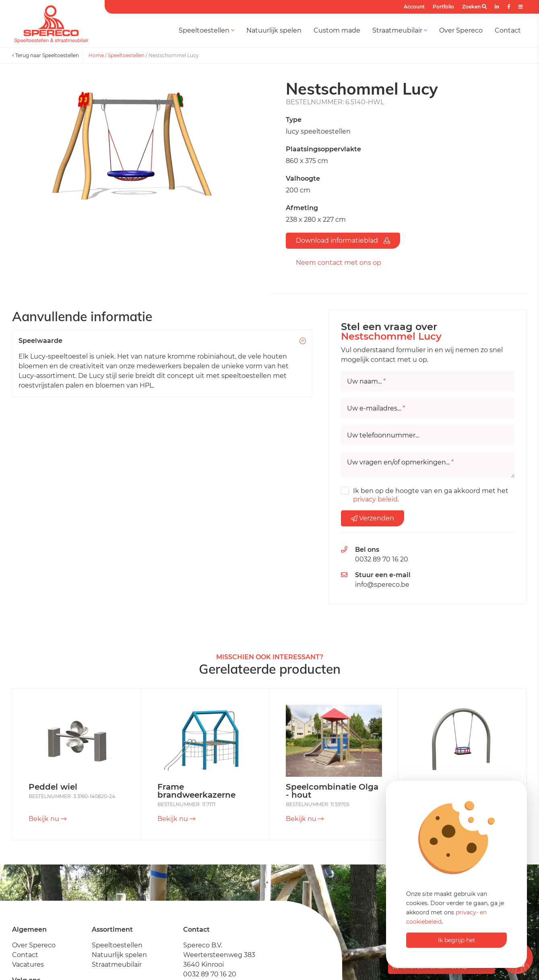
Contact (508, 30)
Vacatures (28, 965)
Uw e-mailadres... (376, 409)
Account (414, 7)
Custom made (337, 30)
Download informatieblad (343, 240)
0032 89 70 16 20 (382, 559)
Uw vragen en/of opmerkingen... (400, 462)
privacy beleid (375, 499)
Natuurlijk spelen (274, 30)
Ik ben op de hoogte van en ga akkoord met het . (431, 495)
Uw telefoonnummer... (383, 435)
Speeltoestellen (207, 30)
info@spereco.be (382, 585)
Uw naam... (366, 382)
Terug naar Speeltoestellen (45, 55)
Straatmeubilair (400, 30)
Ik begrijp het (457, 940)
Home (96, 55)
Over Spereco (461, 30)
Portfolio (443, 7)
